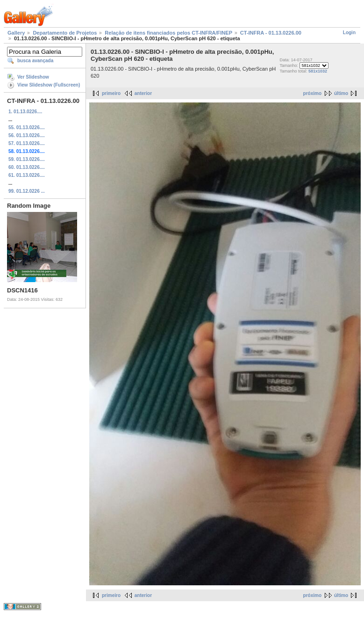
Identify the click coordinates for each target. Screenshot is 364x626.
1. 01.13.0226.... (25, 112)
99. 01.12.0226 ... (27, 191)
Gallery (16, 33)
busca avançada (35, 61)
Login (349, 33)
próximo (312, 93)
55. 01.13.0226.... (27, 127)
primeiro (111, 93)
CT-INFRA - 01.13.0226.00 (271, 33)
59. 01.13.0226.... (27, 159)
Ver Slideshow (33, 77)
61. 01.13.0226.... (27, 175)
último (341, 93)
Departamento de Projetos (65, 33)
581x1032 (318, 71)
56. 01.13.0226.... (27, 135)
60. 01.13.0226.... (27, 167)
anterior (143, 93)
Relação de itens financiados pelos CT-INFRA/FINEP (168, 33)
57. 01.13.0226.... (27, 143)
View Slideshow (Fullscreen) (49, 85)
